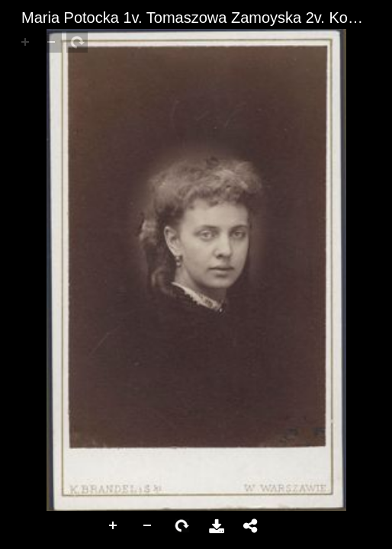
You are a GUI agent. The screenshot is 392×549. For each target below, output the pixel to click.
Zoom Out (148, 526)
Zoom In (114, 526)
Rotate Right (182, 526)
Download (217, 526)
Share (251, 526)
